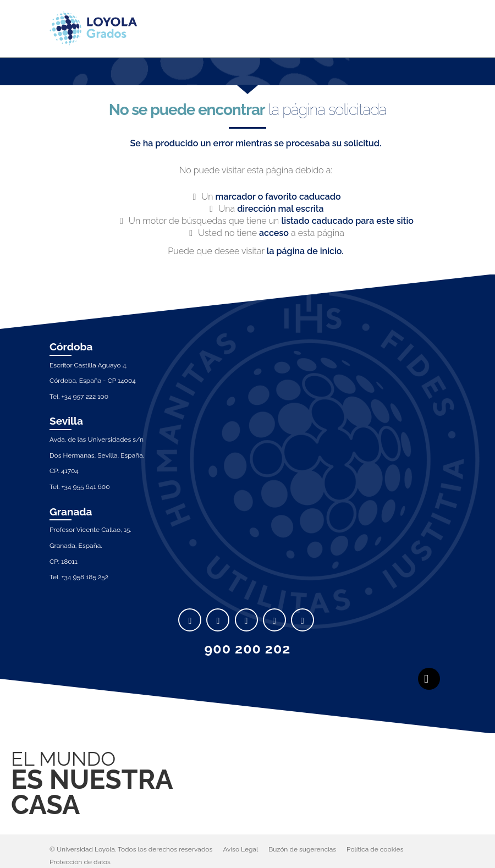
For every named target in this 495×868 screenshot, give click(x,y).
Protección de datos (80, 862)
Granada (71, 512)
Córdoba (71, 347)
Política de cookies (375, 849)
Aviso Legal (240, 849)
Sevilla (66, 421)
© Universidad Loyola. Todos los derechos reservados (131, 849)
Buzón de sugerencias (302, 849)
